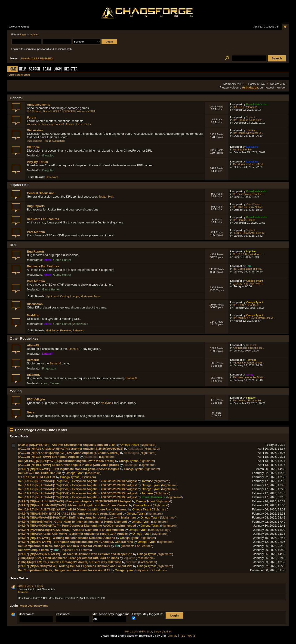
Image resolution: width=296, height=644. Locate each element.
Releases (78, 330)
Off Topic (33, 147)
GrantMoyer (253, 204)
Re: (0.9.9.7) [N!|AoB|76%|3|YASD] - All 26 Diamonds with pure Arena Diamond (73, 509)
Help (23, 69)
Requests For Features (43, 219)
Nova (30, 412)
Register (71, 69)
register (34, 34)
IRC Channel (34, 111)
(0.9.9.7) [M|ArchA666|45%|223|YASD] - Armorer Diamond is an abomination (71, 530)
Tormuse (251, 130)
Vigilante (251, 117)
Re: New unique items (33, 550)
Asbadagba (250, 87)
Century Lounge (70, 296)
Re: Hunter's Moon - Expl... (249, 164)
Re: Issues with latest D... (248, 133)
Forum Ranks (83, 124)
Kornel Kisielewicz (257, 104)
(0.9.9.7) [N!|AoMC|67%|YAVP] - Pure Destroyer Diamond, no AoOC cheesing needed (77, 526)
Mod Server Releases (58, 330)
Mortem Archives (91, 296)
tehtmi (48, 260)
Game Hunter (62, 260)
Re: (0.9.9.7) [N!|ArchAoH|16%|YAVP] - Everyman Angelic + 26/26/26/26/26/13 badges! (77, 481)
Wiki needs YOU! (86, 111)
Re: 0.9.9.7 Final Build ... (247, 305)
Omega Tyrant (255, 281)
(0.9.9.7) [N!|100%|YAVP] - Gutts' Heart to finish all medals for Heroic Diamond (72, 522)
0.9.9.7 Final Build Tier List (37, 477)
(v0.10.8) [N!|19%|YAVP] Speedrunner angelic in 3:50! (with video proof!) (68, 465)
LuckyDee (252, 147)
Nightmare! (52, 296)
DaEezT (47, 354)
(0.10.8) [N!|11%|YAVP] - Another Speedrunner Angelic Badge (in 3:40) (67, 445)
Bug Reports (36, 206)
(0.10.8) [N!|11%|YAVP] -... (248, 284)
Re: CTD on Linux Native (248, 207)
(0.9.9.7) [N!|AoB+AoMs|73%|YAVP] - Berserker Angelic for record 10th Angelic (73, 534)
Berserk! (33, 360)
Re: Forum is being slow (247, 120)
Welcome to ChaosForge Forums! (45, 124)
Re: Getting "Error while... (248, 400)
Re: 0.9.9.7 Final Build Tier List (39, 473)
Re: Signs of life (242, 150)
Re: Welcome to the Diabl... (249, 377)
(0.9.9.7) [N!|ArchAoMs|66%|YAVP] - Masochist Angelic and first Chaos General (73, 505)
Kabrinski (252, 345)
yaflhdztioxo (80, 324)
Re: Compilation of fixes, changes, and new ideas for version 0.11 (64, 546)
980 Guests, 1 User (30, 586)
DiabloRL (33, 375)
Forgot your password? (33, 606)
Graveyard (52, 177)
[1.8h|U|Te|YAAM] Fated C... (250, 233)
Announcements (38, 105)
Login (58, 69)
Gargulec (48, 155)
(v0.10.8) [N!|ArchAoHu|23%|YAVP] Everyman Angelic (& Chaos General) (69, 453)
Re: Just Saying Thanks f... (249, 194)
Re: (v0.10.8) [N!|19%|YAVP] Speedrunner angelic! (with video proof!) (66, 461)
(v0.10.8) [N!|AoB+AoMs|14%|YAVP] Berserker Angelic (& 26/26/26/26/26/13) (71, 449)
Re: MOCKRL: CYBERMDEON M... (254, 318)
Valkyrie (106, 403)
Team (47, 69)
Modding (33, 315)
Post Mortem (36, 232)
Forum (31, 118)
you (46, 383)
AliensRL (33, 345)
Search (34, 69)
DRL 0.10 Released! (245, 107)
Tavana (55, 383)
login (23, 34)
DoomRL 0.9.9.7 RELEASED (59, 111)
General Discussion (41, 193)
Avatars (70, 124)
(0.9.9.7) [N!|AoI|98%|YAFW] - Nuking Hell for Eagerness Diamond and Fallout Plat (75, 566)
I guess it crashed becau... (248, 363)
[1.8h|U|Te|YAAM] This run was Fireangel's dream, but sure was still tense (70, 562)
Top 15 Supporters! (55, 141)
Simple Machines (163, 632)
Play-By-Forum (37, 162)
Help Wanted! (34, 141)
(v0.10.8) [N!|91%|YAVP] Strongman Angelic (48, 457)
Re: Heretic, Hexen (244, 220)
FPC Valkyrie (36, 399)
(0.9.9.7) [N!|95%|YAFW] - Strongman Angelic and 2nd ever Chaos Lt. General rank (76, 542)
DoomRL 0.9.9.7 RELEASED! (37, 59)
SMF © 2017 (145, 632)
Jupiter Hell (106, 197)
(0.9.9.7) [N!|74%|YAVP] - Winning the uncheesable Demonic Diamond (67, 538)
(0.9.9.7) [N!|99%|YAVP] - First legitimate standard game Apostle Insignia (69, 469)
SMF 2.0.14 (131, 632)
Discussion (35, 130)
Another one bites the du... (248, 348)
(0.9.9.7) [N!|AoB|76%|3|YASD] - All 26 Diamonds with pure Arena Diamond (70, 514)
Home (12, 69)
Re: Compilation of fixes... (248, 269)
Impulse (251, 251)
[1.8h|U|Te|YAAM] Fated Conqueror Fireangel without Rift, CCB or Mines (69, 558)
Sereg (250, 375)
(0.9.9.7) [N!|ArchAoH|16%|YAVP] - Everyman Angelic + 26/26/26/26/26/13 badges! (75, 501)
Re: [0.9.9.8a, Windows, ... (248, 254)
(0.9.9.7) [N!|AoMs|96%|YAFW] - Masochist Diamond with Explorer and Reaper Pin (75, 554)
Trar (249, 266)
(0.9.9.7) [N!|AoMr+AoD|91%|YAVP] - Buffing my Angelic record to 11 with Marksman (77, 517)
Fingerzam (49, 368)
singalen (251, 398)
